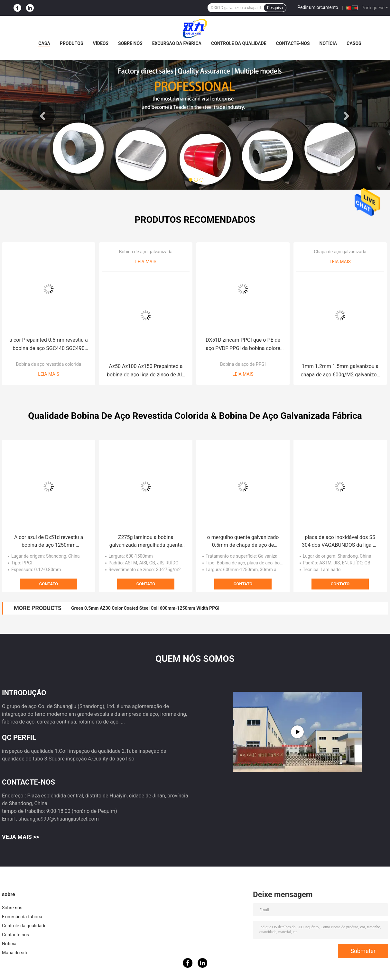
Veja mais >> (21, 837)
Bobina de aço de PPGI (243, 364)
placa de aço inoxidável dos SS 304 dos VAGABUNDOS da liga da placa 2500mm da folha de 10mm (340, 542)
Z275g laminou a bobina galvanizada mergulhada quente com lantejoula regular (146, 542)
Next (347, 116)
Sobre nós (130, 43)
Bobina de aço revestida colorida (49, 364)
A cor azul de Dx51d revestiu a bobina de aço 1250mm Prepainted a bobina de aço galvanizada (49, 542)
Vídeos (101, 43)
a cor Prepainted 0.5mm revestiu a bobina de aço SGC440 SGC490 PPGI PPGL (48, 345)
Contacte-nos (293, 43)
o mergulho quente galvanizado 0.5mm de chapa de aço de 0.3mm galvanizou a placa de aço (243, 542)
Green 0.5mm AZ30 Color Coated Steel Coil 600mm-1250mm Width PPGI (145, 608)
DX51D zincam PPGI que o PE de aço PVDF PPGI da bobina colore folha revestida (243, 345)
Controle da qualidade (239, 43)
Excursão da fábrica (177, 43)
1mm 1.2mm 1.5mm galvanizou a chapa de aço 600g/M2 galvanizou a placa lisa (340, 371)
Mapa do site (15, 953)
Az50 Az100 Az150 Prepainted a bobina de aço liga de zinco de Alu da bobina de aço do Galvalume (146, 371)
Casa (44, 43)
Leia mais (49, 374)
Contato (49, 584)
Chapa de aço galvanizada (340, 252)
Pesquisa (275, 8)
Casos (354, 43)
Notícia (328, 43)
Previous (43, 116)
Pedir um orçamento (318, 7)
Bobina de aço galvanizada (146, 252)
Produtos (72, 43)
